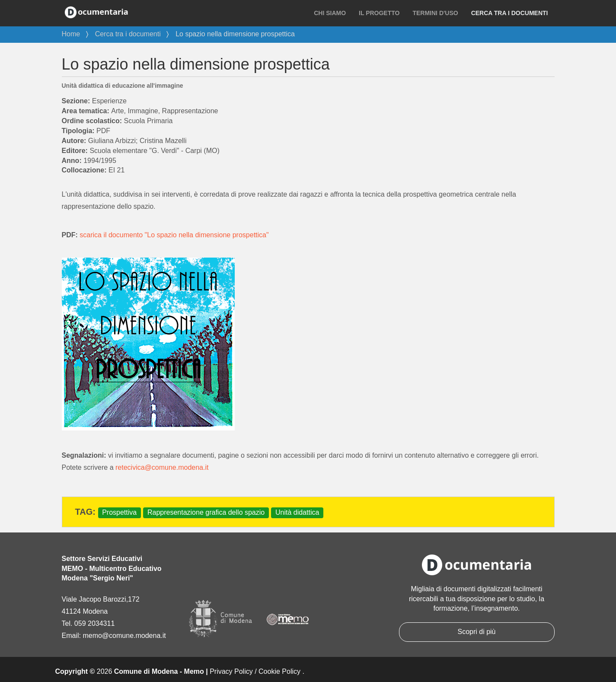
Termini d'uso (435, 13)
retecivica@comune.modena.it (162, 467)
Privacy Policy (231, 671)
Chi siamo (330, 13)
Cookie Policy (279, 671)
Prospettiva (119, 512)
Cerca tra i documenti (510, 13)
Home (71, 34)
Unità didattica (297, 512)
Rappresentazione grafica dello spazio (206, 512)
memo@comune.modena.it (124, 636)
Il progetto (379, 13)
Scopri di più (476, 632)
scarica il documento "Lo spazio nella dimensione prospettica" (174, 235)
